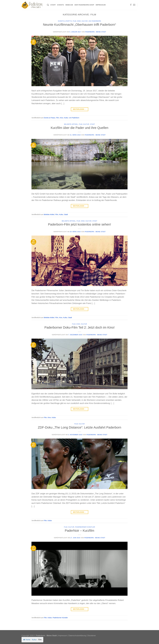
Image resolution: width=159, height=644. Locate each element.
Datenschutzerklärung (77, 636)
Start (53, 5)
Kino (79, 21)
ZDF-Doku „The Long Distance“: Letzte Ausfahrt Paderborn (79, 427)
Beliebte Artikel (71, 124)
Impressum (101, 5)
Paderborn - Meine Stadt (96, 32)
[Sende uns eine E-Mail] (134, 5)
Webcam (69, 5)
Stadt (93, 124)
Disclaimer (92, 636)
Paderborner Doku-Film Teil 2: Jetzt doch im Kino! (79, 327)
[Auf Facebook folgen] (131, 5)
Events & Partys (65, 21)
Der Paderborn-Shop (84, 5)
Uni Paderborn (95, 21)
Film (74, 21)
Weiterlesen (79, 109)
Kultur (85, 21)
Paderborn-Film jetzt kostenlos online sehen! (79, 224)
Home (27, 640)
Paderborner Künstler (85, 527)
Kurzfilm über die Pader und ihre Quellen (79, 128)
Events (61, 5)
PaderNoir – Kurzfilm (80, 531)
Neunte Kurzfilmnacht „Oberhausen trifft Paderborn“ (79, 25)
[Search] (48, 5)
